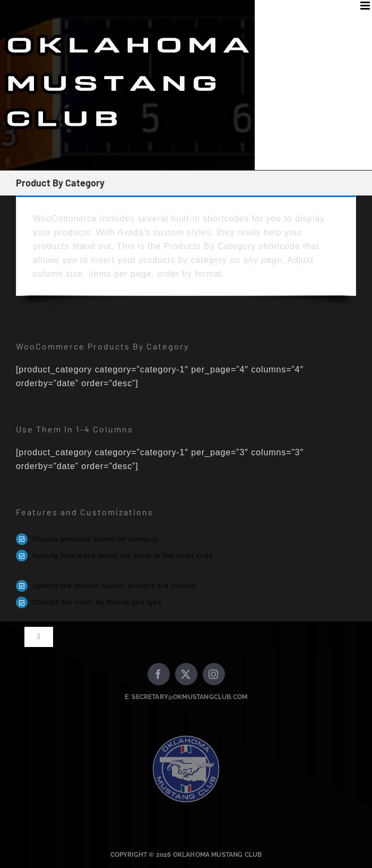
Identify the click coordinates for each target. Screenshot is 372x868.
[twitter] (186, 674)
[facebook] (159, 674)
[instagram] (214, 674)
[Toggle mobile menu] (366, 6)
